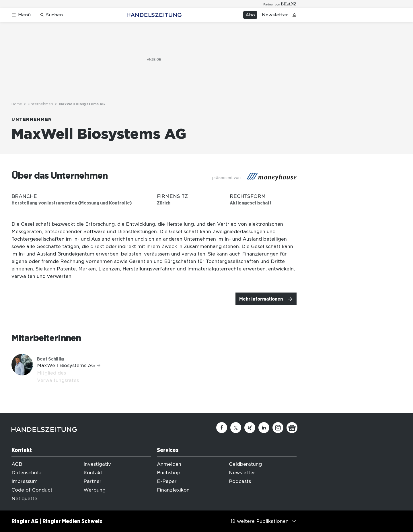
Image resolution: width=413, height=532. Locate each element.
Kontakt (93, 473)
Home (17, 104)
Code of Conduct (32, 490)
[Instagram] (278, 428)
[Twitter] (236, 428)
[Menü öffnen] (21, 15)
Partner (92, 481)
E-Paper (167, 481)
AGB (17, 464)
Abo (250, 15)
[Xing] (250, 428)
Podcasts (240, 481)
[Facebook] (222, 428)
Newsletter (275, 15)
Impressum (25, 481)
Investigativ (97, 464)
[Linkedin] (264, 428)
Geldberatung (245, 464)
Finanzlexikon (173, 490)
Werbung (95, 490)
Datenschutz (27, 473)
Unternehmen (40, 104)
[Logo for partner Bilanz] (280, 4)
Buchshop (169, 473)
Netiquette (24, 499)
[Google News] (292, 428)
